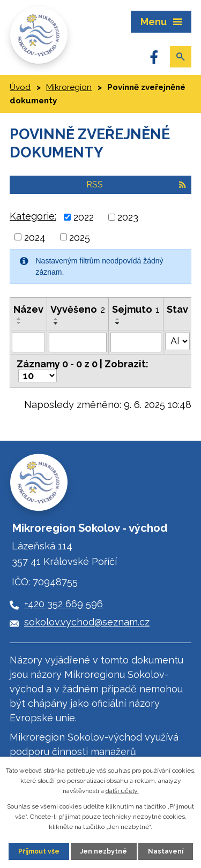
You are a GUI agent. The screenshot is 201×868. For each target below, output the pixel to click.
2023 (128, 217)
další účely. (122, 791)
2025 (80, 237)
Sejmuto (136, 309)
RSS (136, 184)
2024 (35, 237)
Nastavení (166, 851)
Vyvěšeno (78, 309)
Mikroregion (69, 87)
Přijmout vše (39, 851)
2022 (84, 217)
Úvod (20, 87)
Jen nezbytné (104, 851)
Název (28, 309)
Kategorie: (33, 216)
